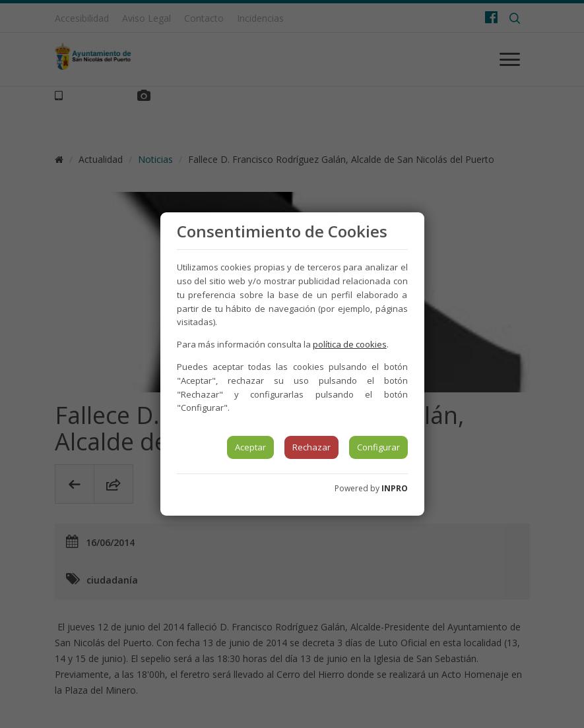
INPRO (395, 488)
